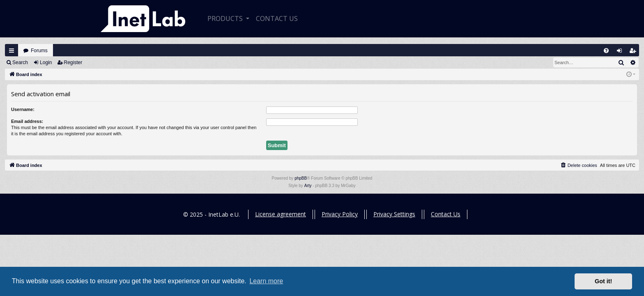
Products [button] (226, 18)
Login (46, 62)
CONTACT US (277, 18)
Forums (39, 51)
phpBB (301, 178)
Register (73, 62)
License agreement (281, 214)
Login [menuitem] (621, 52)
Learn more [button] (266, 281)
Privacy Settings (394, 214)
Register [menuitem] (635, 52)
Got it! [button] (603, 281)
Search (20, 62)
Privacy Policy (340, 214)
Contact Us (446, 214)
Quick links (11, 51)
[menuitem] (606, 51)
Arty (308, 186)
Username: (23, 109)
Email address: (27, 121)
